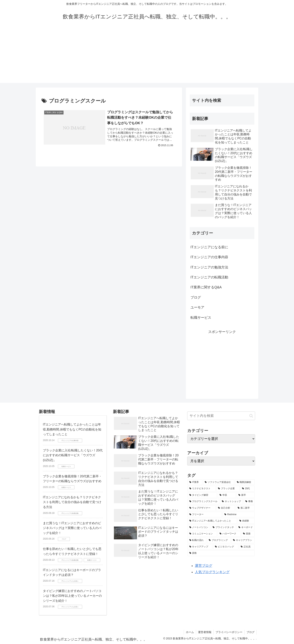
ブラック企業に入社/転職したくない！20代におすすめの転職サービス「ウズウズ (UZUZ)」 (73, 455)
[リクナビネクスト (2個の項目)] (202, 489)
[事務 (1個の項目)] (249, 502)
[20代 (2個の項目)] (248, 489)
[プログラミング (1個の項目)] (219, 540)
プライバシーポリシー (229, 632)
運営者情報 (205, 632)
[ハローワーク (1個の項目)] (229, 534)
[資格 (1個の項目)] (221, 553)
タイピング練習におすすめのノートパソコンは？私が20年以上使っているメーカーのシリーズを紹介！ (72, 596)
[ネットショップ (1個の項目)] (231, 502)
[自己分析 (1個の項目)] (226, 508)
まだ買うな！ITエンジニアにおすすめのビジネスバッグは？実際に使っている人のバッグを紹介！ (72, 528)
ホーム (190, 632)
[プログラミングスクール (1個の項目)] (204, 502)
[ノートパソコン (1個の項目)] (199, 527)
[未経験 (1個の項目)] (246, 521)
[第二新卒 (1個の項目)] (245, 508)
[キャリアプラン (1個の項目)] (243, 540)
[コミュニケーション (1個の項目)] (202, 534)
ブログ (251, 632)
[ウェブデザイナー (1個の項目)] (202, 508)
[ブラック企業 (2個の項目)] (228, 489)
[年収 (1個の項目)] (227, 495)
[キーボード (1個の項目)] (246, 527)
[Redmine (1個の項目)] (239, 515)
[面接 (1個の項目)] (248, 534)
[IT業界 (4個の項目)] (195, 482)
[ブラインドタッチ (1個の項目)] (223, 527)
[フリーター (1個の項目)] (205, 515)
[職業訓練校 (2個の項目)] (245, 482)
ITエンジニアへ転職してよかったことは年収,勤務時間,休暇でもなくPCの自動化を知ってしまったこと (72, 429)
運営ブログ (204, 566)
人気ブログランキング (212, 572)
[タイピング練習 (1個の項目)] (202, 495)
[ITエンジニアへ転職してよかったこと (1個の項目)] (212, 521)
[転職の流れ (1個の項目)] (197, 540)
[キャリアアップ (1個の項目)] (200, 547)
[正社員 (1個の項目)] (247, 547)
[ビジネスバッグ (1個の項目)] (226, 547)
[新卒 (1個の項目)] (246, 495)
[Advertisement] (147, 56)
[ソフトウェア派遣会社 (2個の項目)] (219, 482)
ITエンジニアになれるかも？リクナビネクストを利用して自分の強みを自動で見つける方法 (72, 502)
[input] (221, 416)
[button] (251, 416)
